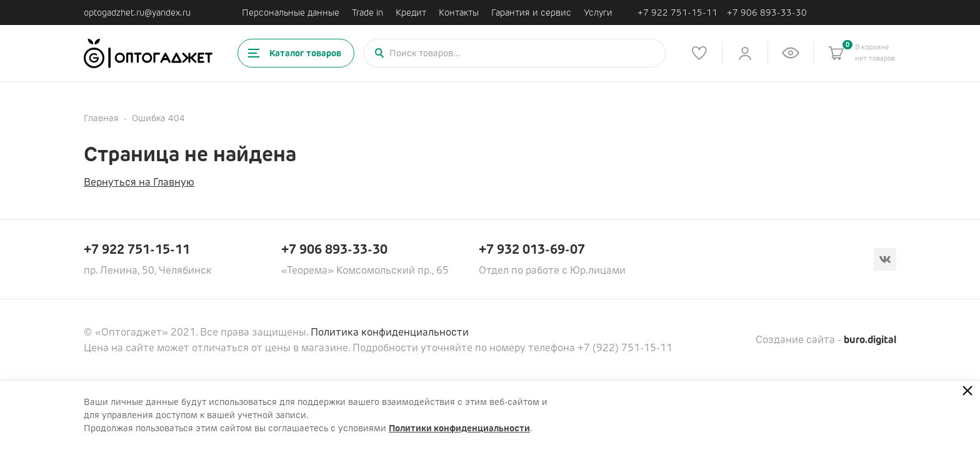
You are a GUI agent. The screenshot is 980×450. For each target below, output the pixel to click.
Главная (101, 118)
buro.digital (870, 340)
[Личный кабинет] (745, 53)
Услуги (598, 12)
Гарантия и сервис (531, 12)
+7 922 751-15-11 (677, 13)
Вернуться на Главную (139, 182)
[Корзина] (836, 53)
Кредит (411, 12)
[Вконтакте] (885, 259)
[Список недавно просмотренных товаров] (791, 53)
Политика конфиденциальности (390, 332)
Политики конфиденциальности (459, 428)
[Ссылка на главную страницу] (148, 53)
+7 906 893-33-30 (767, 13)
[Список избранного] (699, 53)
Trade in (367, 12)
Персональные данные (291, 12)
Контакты (459, 12)
